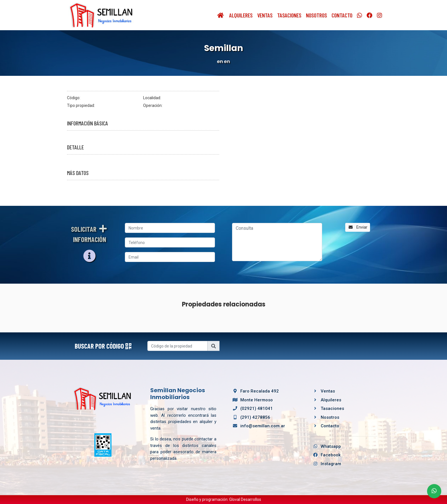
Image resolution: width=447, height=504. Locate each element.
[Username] (177, 346)
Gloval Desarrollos (245, 499)
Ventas (265, 15)
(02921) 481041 (252, 409)
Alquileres (241, 15)
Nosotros (316, 15)
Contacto (342, 15)
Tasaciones (289, 15)
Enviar (358, 227)
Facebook (326, 455)
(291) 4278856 (250, 417)
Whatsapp (326, 446)
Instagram (326, 464)
